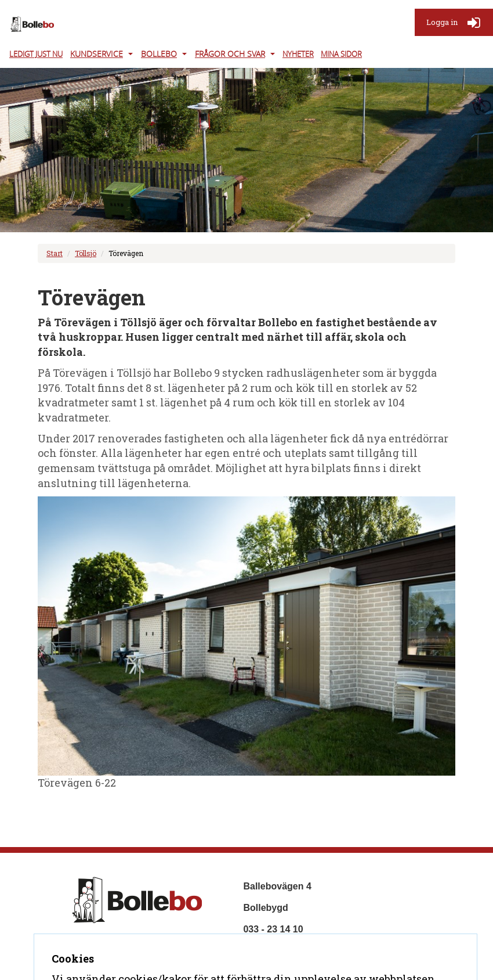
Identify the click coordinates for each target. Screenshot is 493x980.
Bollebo (159, 54)
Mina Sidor (341, 54)
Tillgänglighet (163, 963)
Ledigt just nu (36, 54)
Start (55, 253)
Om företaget (124, 946)
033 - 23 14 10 (273, 929)
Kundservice (97, 54)
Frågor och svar (230, 54)
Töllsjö (86, 253)
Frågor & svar (190, 946)
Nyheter (298, 54)
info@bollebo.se (279, 951)
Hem (77, 946)
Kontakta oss (96, 963)
